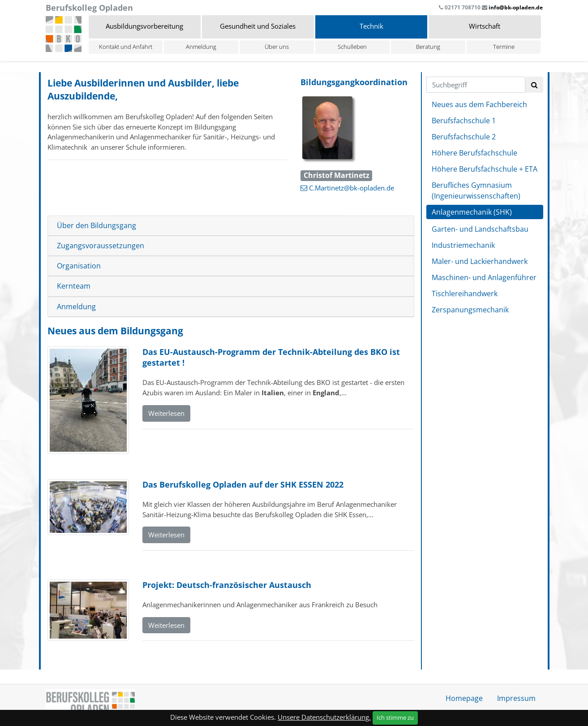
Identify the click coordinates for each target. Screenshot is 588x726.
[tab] (231, 226)
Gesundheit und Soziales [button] (258, 26)
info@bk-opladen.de (516, 7)
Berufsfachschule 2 (464, 137)
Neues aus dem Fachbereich (479, 104)
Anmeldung (76, 307)
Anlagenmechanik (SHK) (472, 212)
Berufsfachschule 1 (464, 121)
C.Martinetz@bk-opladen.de (352, 188)
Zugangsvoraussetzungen (101, 246)
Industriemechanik (463, 245)
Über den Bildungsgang (97, 226)
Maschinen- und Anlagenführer (484, 277)
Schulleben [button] (352, 47)
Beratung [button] (428, 47)
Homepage (464, 698)
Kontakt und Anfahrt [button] (126, 47)
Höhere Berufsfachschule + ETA (485, 169)
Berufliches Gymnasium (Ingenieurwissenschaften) (476, 190)
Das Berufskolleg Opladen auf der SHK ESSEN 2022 (243, 484)
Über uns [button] (277, 47)
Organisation (79, 266)
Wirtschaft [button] (485, 26)
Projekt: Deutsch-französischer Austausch (227, 585)
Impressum (516, 698)
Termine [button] (504, 47)
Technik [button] (371, 26)
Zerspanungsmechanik (470, 310)
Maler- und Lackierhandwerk (480, 261)
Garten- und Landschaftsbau (480, 229)
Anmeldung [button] (201, 47)
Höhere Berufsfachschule (474, 153)
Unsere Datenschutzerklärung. (324, 717)
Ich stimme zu (395, 717)
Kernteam (74, 286)
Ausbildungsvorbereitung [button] (144, 26)
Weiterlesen (166, 413)
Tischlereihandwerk (465, 294)
